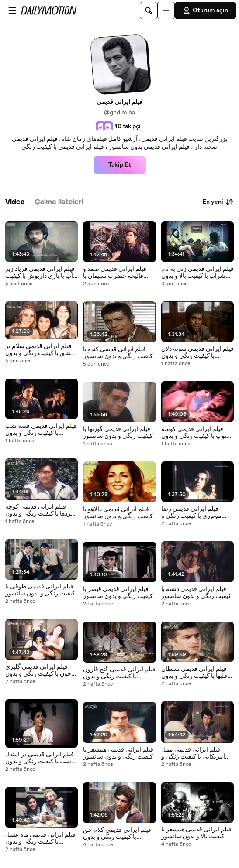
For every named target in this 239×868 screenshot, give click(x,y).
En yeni (218, 202)
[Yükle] (166, 10)
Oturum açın (205, 10)
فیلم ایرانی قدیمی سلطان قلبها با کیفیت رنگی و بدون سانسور (194, 673)
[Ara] (149, 10)
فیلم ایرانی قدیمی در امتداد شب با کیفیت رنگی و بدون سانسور (40, 758)
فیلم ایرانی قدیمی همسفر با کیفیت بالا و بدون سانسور (196, 833)
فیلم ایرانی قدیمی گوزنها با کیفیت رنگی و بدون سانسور (118, 433)
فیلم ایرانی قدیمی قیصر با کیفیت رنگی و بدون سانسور (118, 593)
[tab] (15, 202)
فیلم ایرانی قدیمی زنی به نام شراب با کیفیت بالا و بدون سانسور (197, 273)
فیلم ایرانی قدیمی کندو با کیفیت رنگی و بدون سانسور (118, 353)
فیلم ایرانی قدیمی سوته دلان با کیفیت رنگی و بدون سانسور (197, 352)
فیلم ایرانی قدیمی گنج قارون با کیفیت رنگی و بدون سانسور (119, 673)
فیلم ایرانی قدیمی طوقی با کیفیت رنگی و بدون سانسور (40, 590)
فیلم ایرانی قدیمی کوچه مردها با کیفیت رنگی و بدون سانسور (40, 510)
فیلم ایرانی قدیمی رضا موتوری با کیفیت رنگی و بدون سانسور (191, 513)
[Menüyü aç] (12, 10)
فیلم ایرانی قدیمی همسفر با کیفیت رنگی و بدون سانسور (118, 753)
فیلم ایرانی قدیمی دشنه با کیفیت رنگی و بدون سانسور (196, 593)
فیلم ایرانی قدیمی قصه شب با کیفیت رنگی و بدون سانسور (41, 430)
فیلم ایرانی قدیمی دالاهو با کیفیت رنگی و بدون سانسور (118, 513)
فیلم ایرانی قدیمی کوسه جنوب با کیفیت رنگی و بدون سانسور (196, 433)
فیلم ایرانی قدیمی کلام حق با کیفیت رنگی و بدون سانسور (117, 834)
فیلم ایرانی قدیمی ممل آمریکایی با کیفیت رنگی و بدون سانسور (193, 753)
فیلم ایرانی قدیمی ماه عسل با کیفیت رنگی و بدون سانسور (40, 838)
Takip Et (120, 165)
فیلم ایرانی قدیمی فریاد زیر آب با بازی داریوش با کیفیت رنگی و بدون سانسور (40, 273)
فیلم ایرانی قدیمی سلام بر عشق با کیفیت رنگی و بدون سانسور (40, 350)
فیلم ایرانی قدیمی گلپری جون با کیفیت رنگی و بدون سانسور (38, 670)
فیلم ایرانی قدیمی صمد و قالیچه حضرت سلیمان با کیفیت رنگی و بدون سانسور (118, 273)
